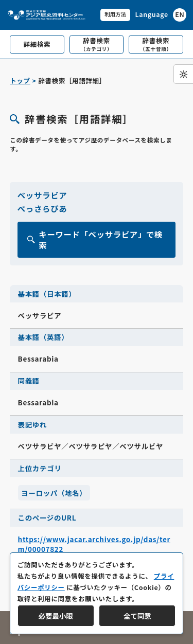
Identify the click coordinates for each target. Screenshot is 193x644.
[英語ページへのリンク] (161, 15)
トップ (20, 81)
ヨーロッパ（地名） (54, 493)
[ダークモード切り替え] (183, 74)
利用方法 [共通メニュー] (115, 14)
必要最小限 (56, 616)
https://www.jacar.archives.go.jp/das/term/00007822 (94, 544)
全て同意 (137, 616)
